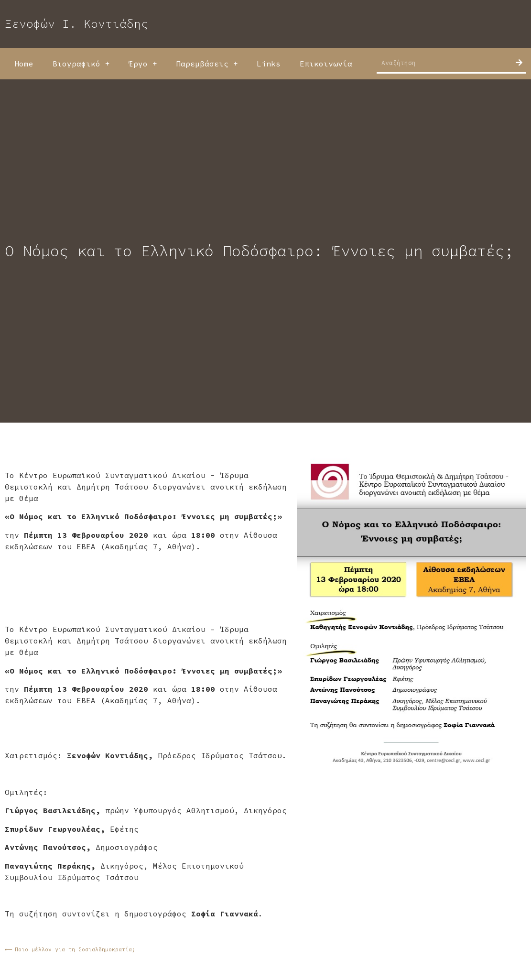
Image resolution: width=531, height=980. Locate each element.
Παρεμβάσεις (207, 64)
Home (24, 64)
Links (269, 64)
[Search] (519, 63)
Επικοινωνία (326, 64)
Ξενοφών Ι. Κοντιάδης (76, 24)
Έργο (143, 64)
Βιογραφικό (81, 64)
